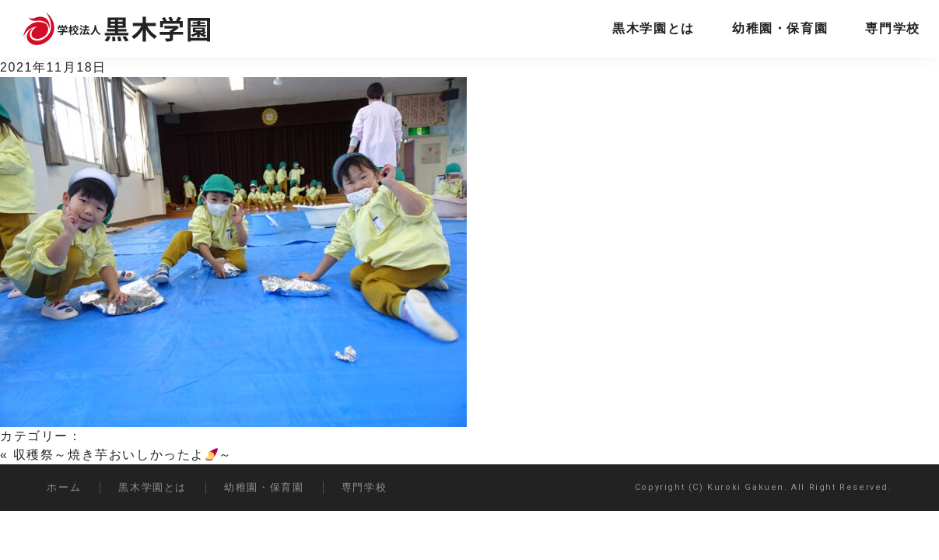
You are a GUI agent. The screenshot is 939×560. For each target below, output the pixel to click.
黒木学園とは (653, 28)
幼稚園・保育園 (780, 28)
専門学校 (892, 28)
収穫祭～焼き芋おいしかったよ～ (123, 455)
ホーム (64, 487)
